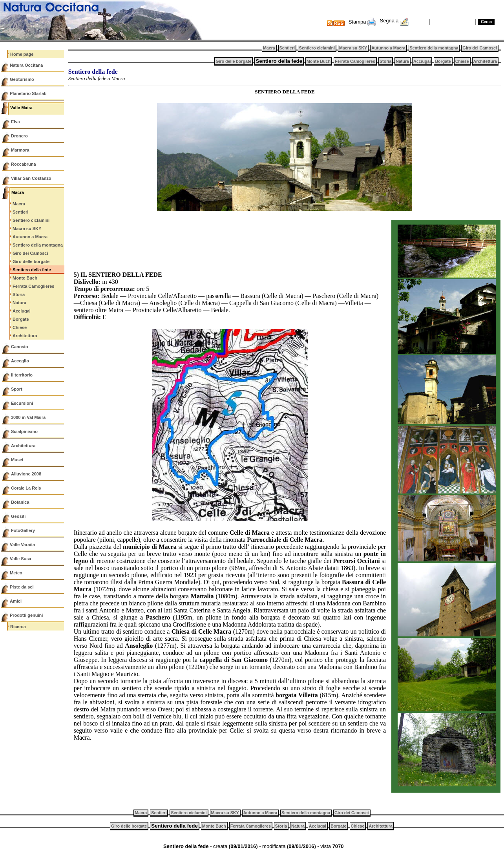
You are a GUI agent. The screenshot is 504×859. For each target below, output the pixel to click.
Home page (22, 54)
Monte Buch (25, 278)
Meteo (16, 573)
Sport (17, 389)
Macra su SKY (27, 228)
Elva (16, 122)
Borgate (21, 319)
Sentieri (20, 212)
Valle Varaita (22, 545)
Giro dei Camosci (30, 253)
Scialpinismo (24, 431)
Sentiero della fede (32, 270)
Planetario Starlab (28, 93)
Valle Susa (20, 559)
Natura (19, 303)
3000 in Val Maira (28, 417)
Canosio (19, 347)
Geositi (18, 516)
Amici (16, 601)
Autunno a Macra (30, 237)
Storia (19, 294)
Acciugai (22, 311)
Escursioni (22, 403)
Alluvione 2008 (26, 474)
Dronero (19, 136)
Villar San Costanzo (31, 178)
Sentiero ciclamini (31, 220)
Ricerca (18, 627)
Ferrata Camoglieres (33, 286)
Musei (17, 460)
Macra (18, 192)
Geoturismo (22, 79)
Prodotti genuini (26, 615)
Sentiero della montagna (38, 245)
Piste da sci (22, 587)
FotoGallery (23, 530)
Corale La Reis (26, 488)
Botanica (20, 502)
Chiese (20, 327)
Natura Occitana (26, 65)
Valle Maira (21, 108)
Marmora (20, 150)
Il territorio (22, 375)
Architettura (25, 336)
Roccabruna (24, 164)
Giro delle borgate (31, 261)
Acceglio (20, 361)
